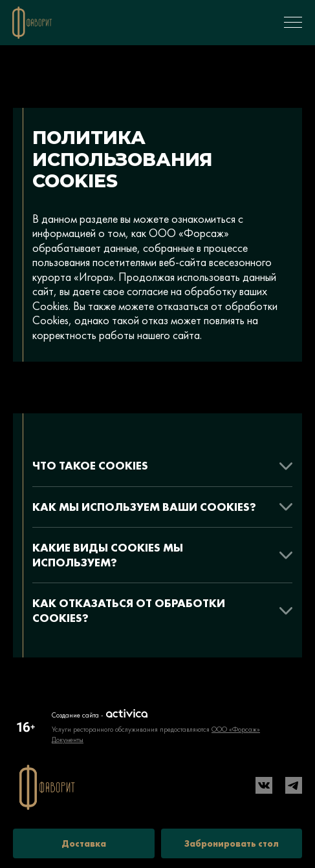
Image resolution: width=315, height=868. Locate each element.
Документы (68, 739)
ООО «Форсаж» (236, 729)
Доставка (84, 843)
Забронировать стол (232, 843)
